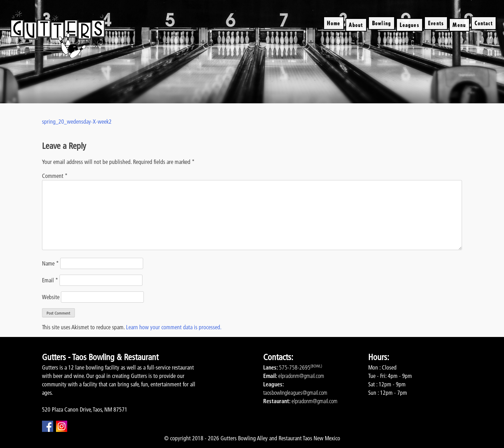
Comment (55, 176)
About (356, 25)
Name (50, 263)
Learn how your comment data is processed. (174, 327)
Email (50, 280)
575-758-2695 (295, 367)
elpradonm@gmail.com (301, 376)
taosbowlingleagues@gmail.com (295, 393)
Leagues (409, 25)
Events (436, 23)
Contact (484, 23)
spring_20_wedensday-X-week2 (77, 122)
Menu (459, 25)
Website (51, 297)
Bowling (381, 23)
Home (334, 23)
